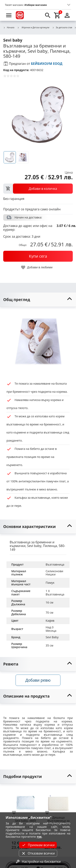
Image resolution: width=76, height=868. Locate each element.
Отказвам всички (38, 853)
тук (39, 837)
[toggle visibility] (38, 300)
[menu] (9, 15)
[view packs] (38, 189)
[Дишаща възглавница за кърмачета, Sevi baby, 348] (59, 801)
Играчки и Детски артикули (33, 27)
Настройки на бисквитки (38, 862)
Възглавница (55, 564)
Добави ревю (38, 680)
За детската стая (62, 28)
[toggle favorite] (37, 267)
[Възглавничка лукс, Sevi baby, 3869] (25, 801)
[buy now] (38, 256)
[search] (48, 15)
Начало (9, 28)
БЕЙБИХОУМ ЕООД (47, 64)
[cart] (57, 15)
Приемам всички (38, 845)
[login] (67, 15)
